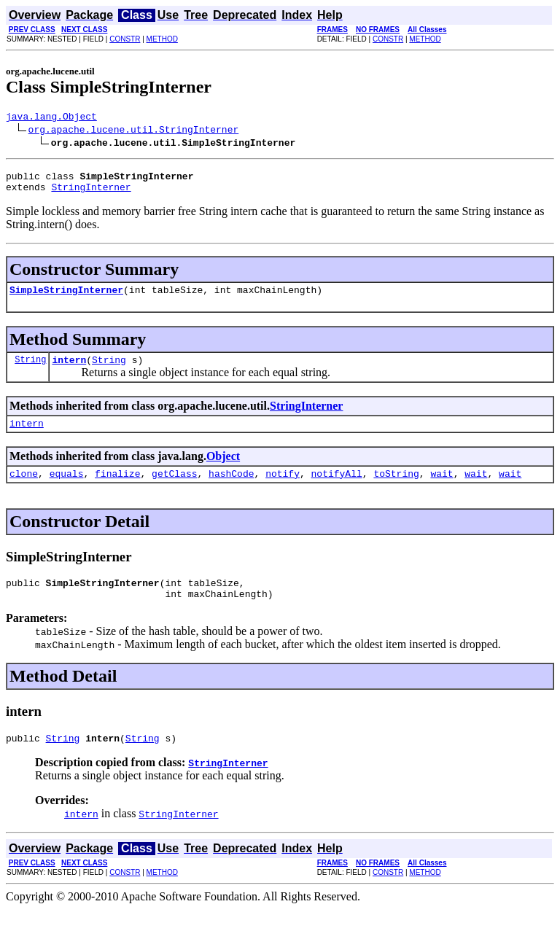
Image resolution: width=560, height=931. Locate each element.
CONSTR (125, 39)
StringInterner (91, 193)
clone (24, 488)
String (30, 370)
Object (223, 469)
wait (442, 488)
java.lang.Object (51, 118)
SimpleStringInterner (66, 298)
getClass (174, 488)
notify (283, 488)
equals (67, 488)
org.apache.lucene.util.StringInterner (134, 131)
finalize (117, 488)
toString (396, 488)
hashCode (231, 488)
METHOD (162, 39)
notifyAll (337, 488)
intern (69, 370)
